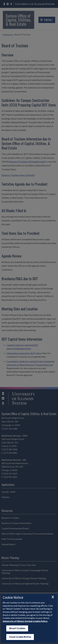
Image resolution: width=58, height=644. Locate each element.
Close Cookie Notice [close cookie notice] (20, 637)
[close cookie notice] (53, 597)
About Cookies (17, 628)
